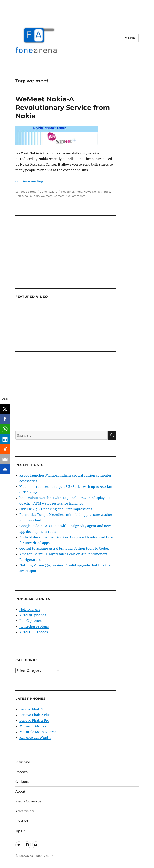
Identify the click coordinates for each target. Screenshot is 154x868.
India (79, 192)
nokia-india (32, 196)
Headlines (68, 192)
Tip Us (20, 831)
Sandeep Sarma (26, 192)
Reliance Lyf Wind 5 (35, 737)
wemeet (59, 196)
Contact (22, 821)
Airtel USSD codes (34, 632)
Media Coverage (28, 801)
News (87, 192)
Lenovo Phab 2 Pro (34, 720)
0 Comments (76, 196)
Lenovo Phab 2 (31, 709)
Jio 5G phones (30, 621)
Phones (22, 772)
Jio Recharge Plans (34, 626)
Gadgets (22, 782)
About (20, 792)
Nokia (96, 192)
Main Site (23, 762)
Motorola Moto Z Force (38, 732)
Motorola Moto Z (33, 726)
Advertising (25, 811)
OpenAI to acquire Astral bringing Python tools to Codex (64, 548)
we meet (47, 196)
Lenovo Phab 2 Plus (35, 715)
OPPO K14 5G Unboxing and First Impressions (56, 509)
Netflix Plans (30, 609)
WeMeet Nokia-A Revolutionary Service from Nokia (63, 107)
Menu (130, 38)
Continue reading (29, 181)
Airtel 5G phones (33, 615)
